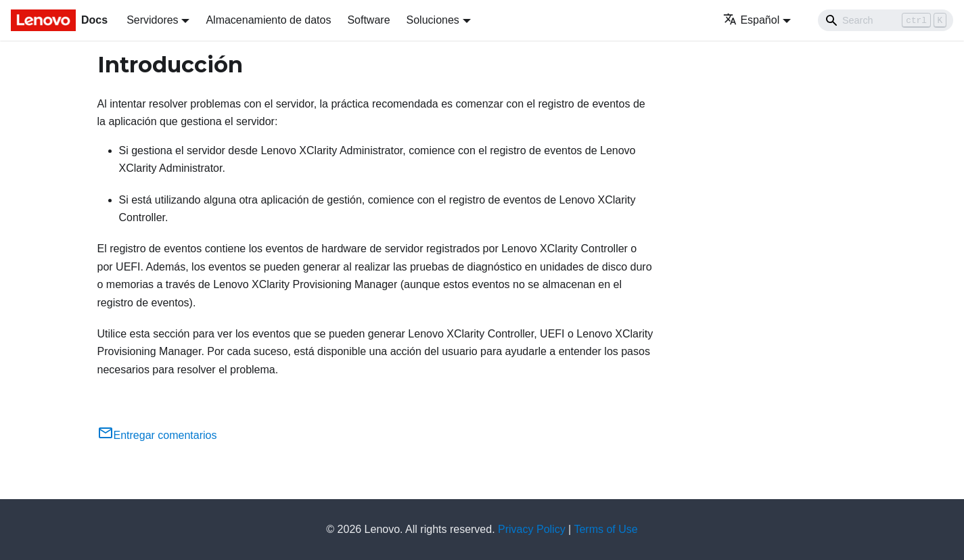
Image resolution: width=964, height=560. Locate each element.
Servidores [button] (152, 20)
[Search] (886, 20)
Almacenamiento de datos (268, 20)
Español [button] (751, 20)
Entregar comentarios (157, 435)
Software (368, 20)
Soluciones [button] (433, 20)
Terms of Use (605, 529)
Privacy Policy (532, 529)
